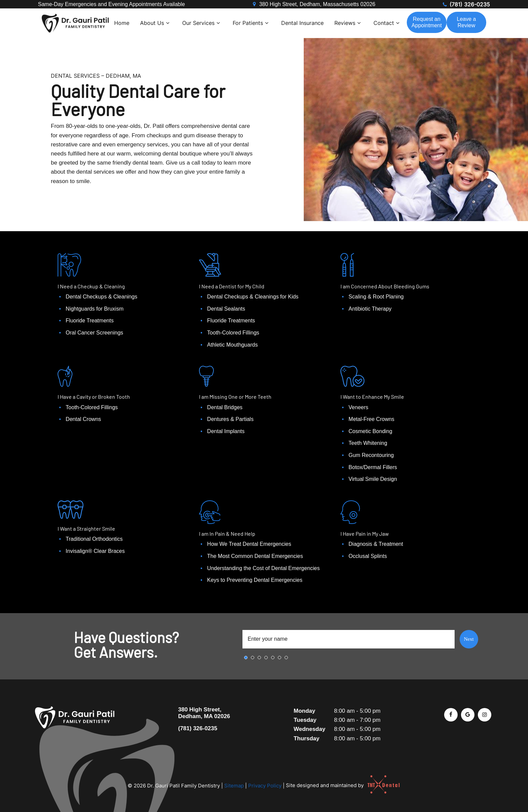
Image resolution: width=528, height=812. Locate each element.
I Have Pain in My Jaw (365, 534)
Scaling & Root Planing (376, 297)
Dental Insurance (302, 23)
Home (122, 23)
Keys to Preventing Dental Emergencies (255, 580)
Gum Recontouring (371, 455)
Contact (387, 23)
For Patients (252, 23)
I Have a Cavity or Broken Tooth (94, 397)
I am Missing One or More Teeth (235, 397)
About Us (156, 23)
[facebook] (451, 715)
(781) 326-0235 (466, 4)
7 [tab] (286, 658)
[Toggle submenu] (168, 23)
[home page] (75, 23)
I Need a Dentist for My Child (232, 286)
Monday (304, 711)
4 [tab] (266, 658)
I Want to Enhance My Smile (372, 397)
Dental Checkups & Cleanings (102, 297)
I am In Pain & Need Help (227, 534)
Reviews (349, 23)
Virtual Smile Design (373, 479)
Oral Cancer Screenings (94, 333)
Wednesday (309, 729)
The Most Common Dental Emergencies (255, 556)
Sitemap (234, 785)
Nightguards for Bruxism (95, 309)
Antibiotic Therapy (370, 309)
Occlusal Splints (368, 556)
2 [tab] (253, 658)
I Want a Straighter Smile (86, 528)
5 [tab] (273, 658)
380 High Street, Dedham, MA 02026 (204, 713)
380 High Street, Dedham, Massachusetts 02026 (313, 4)
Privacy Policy (265, 785)
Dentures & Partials (230, 419)
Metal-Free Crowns (371, 419)
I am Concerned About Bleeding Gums (385, 286)
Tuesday (305, 720)
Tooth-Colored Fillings (233, 333)
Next (469, 639)
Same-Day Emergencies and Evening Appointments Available (111, 4)
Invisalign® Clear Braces (95, 551)
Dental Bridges (225, 407)
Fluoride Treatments (90, 321)
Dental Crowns (83, 419)
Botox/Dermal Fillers (373, 467)
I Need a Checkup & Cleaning (91, 286)
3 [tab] (259, 658)
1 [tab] (246, 658)
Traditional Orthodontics (94, 539)
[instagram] (485, 715)
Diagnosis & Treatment (376, 544)
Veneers (358, 407)
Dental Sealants (226, 309)
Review (467, 22)
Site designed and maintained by (340, 785)
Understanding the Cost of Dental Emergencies (263, 568)
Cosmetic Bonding (370, 431)
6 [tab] (279, 658)
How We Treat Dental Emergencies (249, 544)
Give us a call (183, 163)
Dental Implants (226, 431)
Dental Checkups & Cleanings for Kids (253, 297)
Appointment (427, 22)
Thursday (307, 738)
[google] (468, 715)
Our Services (202, 23)
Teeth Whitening (368, 443)
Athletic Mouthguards (232, 345)
